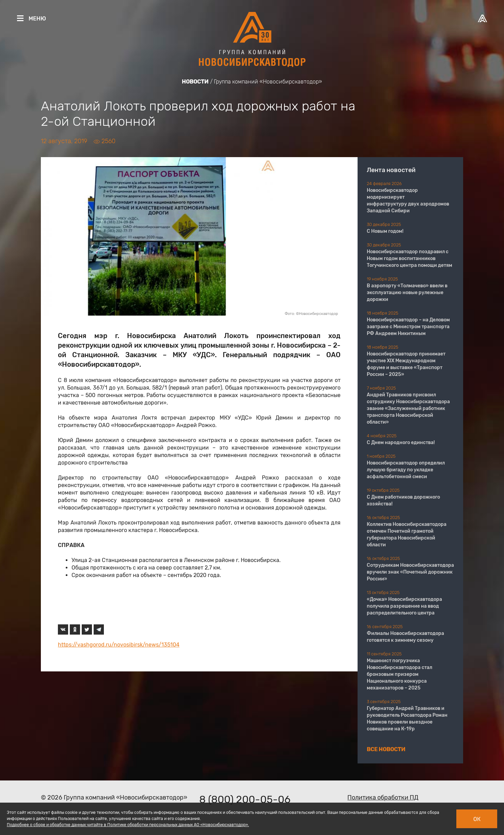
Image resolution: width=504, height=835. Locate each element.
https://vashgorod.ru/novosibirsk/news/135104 (119, 645)
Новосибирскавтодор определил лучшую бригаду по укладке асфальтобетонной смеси (406, 470)
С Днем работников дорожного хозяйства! (403, 500)
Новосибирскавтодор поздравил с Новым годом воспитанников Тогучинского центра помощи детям (409, 259)
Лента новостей (391, 170)
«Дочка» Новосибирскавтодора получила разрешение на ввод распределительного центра (404, 606)
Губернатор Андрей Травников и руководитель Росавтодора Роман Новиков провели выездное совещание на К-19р (407, 719)
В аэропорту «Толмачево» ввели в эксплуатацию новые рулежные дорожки (407, 293)
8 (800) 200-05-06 (245, 800)
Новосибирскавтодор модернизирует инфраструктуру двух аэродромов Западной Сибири (408, 201)
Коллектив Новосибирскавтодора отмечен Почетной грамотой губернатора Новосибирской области (407, 535)
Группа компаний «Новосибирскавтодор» (268, 82)
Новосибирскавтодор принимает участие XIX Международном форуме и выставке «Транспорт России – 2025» (406, 364)
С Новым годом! (385, 231)
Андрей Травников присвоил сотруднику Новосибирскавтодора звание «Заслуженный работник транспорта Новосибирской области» (408, 408)
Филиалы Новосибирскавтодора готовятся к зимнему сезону (405, 637)
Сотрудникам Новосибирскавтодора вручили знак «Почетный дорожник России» (410, 572)
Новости (195, 82)
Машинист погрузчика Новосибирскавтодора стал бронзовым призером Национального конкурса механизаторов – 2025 (399, 674)
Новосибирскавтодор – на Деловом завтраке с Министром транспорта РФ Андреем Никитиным (408, 327)
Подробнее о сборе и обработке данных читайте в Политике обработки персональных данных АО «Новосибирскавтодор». (128, 825)
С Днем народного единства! (401, 443)
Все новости (386, 749)
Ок (477, 819)
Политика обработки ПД (383, 798)
